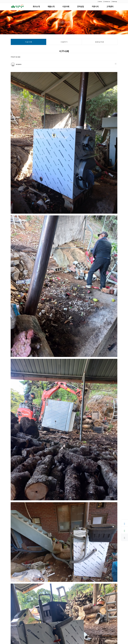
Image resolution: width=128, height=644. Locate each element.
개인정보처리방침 (26, 630)
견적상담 (80, 7)
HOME (60, 27)
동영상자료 (100, 42)
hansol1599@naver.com (61, 637)
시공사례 (66, 7)
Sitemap (114, 2)
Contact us (107, 2)
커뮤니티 (95, 7)
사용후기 (64, 42)
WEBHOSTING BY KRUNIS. (33, 642)
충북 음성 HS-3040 (23, 620)
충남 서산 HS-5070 (23, 624)
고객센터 (110, 7)
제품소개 (51, 7)
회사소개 (36, 7)
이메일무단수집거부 (40, 630)
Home (100, 2)
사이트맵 (51, 630)
